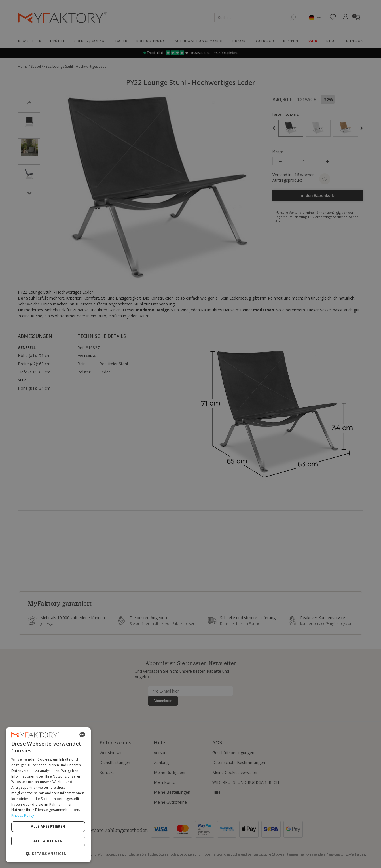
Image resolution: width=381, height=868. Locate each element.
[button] (48, 853)
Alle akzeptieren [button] (48, 826)
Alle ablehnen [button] (48, 841)
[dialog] (48, 795)
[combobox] (82, 735)
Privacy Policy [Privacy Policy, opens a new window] (23, 815)
